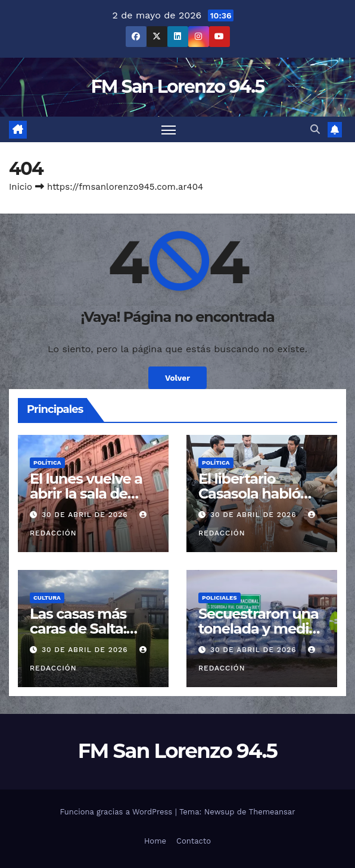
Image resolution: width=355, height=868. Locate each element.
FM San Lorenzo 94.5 (177, 87)
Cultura (47, 598)
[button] (315, 129)
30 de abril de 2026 (86, 515)
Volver (177, 378)
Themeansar (272, 812)
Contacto (194, 841)
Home (155, 841)
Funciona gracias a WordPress (117, 812)
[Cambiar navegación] (169, 129)
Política (47, 463)
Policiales (219, 598)
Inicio (21, 187)
